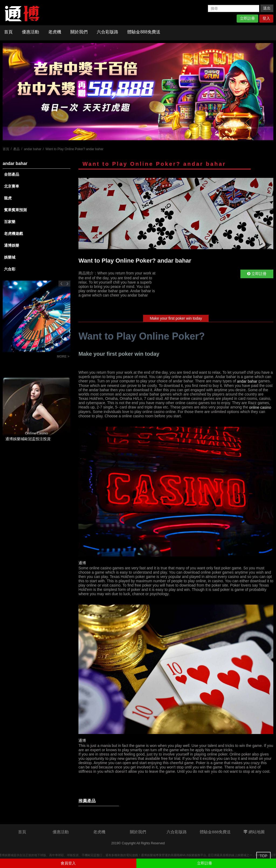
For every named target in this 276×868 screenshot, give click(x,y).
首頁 (8, 32)
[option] (138, 92)
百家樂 (10, 222)
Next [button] (67, 284)
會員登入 (68, 863)
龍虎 (8, 198)
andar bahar (33, 149)
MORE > (63, 357)
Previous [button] (61, 284)
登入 (266, 18)
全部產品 (12, 174)
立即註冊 (247, 18)
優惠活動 (30, 32)
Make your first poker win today (176, 318)
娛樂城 (10, 257)
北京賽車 (12, 186)
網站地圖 (254, 832)
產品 (16, 149)
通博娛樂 (12, 245)
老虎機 (55, 32)
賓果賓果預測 (15, 210)
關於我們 (79, 32)
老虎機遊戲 (13, 234)
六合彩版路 (108, 32)
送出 (267, 8)
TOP (263, 856)
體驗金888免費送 (144, 32)
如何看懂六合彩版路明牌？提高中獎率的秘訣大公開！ (28, 357)
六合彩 (10, 269)
